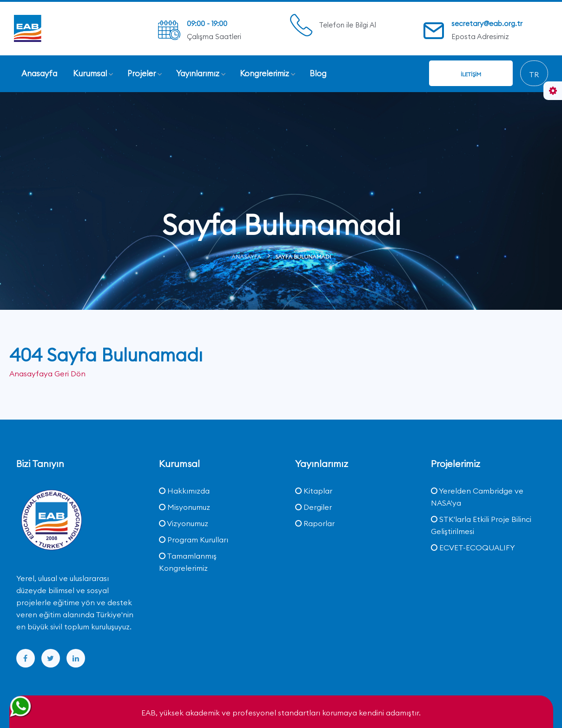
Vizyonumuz (184, 523)
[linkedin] (76, 658)
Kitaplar (314, 490)
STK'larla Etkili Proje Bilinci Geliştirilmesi (481, 525)
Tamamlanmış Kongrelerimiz (188, 561)
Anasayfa (246, 257)
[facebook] (26, 658)
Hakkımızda (184, 490)
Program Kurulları (194, 539)
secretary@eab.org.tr (487, 23)
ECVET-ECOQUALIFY (473, 547)
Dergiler (314, 507)
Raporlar (315, 523)
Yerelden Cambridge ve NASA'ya (477, 496)
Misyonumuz (185, 507)
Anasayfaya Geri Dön (47, 374)
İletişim (471, 74)
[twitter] (51, 658)
